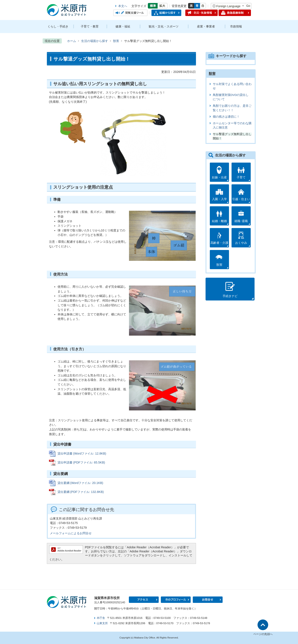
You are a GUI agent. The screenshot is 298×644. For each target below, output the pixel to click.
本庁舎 (101, 618)
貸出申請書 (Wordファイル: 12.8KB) (82, 453)
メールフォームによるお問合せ (71, 533)
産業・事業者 (206, 26)
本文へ (123, 6)
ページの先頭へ (263, 634)
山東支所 (102, 623)
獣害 (116, 41)
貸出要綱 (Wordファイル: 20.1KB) (80, 483)
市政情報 (236, 26)
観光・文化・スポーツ (164, 26)
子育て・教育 (90, 26)
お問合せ (208, 600)
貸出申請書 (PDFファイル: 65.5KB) (81, 462)
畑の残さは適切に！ (226, 117)
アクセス (144, 600)
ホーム (72, 41)
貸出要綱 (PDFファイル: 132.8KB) (81, 492)
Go (248, 6)
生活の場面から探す (95, 41)
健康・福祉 (123, 26)
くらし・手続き (58, 26)
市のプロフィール (176, 600)
